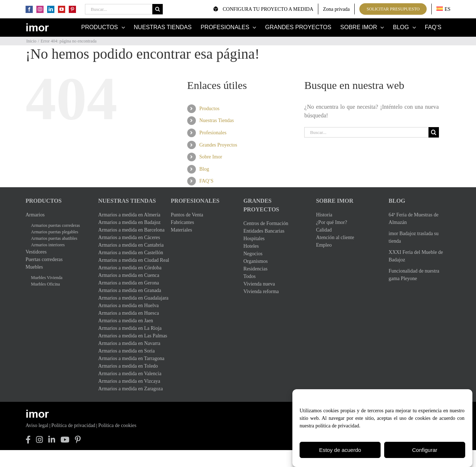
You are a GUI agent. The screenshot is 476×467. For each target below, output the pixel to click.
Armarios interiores (48, 245)
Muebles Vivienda (47, 278)
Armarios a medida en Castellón (129, 253)
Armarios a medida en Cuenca (129, 275)
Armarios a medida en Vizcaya (129, 381)
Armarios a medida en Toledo (128, 366)
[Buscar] (158, 9)
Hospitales (254, 239)
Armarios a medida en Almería (129, 215)
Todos (250, 276)
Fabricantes (182, 222)
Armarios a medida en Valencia (129, 374)
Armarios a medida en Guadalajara (129, 298)
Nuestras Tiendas (216, 120)
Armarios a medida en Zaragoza (129, 389)
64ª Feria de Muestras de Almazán (413, 219)
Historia (324, 215)
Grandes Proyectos (218, 145)
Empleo (324, 245)
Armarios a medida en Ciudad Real (129, 260)
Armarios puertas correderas (55, 225)
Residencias (255, 269)
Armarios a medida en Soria (127, 351)
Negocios (253, 254)
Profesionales (213, 133)
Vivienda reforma (261, 291)
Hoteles (251, 246)
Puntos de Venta (187, 215)
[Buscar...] (119, 9)
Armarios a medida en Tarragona (129, 358)
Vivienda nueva (259, 284)
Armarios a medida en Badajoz (129, 222)
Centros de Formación (266, 223)
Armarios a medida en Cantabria (129, 245)
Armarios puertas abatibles (54, 238)
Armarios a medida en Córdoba (129, 268)
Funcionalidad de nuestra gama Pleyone (414, 275)
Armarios (35, 215)
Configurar (425, 451)
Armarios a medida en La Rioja (129, 328)
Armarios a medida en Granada (129, 290)
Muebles (34, 267)
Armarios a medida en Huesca (129, 313)
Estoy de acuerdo (340, 451)
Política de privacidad (73, 425)
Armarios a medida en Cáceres (129, 237)
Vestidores (36, 252)
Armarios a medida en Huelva (129, 306)
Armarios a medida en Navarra (129, 343)
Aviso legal (37, 425)
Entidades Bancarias (264, 231)
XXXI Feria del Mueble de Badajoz (416, 256)
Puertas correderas (44, 259)
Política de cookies (117, 425)
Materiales (181, 230)
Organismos (255, 261)
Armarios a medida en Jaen (126, 321)
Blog (204, 169)
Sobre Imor (210, 157)
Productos (209, 109)
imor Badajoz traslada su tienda (414, 237)
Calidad (324, 230)
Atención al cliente (335, 237)
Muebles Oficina (45, 284)
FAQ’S (206, 181)
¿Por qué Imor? (332, 222)
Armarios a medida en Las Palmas (129, 336)
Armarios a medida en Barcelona (129, 230)
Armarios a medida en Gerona (129, 283)
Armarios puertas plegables (55, 232)
